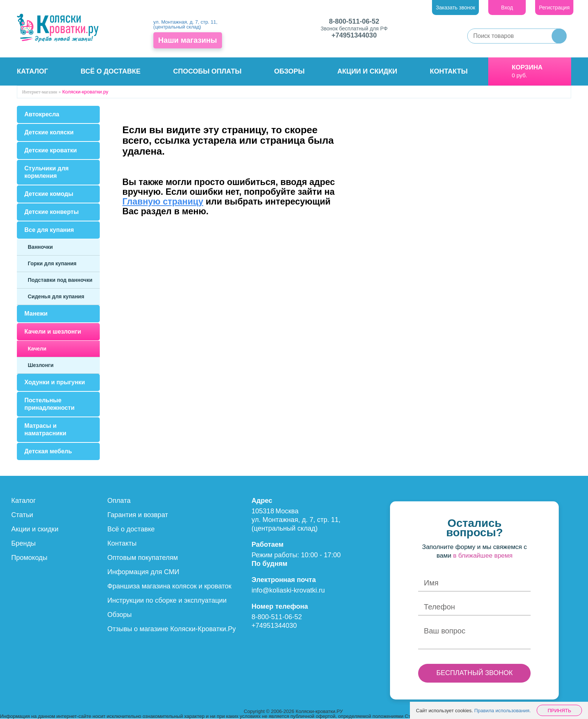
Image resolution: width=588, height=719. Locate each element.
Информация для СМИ (143, 572)
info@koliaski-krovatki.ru (288, 590)
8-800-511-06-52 (354, 21)
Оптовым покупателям (142, 558)
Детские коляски (49, 132)
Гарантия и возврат (138, 515)
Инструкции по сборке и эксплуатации (167, 600)
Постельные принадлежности (49, 404)
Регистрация (554, 8)
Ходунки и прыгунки (55, 382)
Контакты (449, 71)
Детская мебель (48, 451)
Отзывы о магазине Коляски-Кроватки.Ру (172, 629)
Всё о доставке (111, 71)
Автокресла (42, 114)
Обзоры (289, 71)
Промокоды (29, 558)
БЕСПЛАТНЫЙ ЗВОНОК (474, 673)
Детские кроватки (51, 150)
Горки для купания (52, 263)
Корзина (527, 67)
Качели (37, 349)
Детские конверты (52, 212)
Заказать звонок (455, 8)
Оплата (119, 501)
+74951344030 (354, 35)
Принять (559, 711)
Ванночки (40, 247)
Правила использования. (503, 711)
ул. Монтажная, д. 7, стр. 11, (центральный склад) (185, 24)
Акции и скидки (367, 71)
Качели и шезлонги (53, 332)
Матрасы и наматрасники (45, 429)
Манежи (36, 314)
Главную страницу (163, 202)
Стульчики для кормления (46, 172)
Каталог (32, 71)
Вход (507, 8)
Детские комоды (49, 194)
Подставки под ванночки (60, 280)
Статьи (22, 515)
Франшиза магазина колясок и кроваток (169, 586)
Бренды (23, 543)
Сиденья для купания (56, 296)
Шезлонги (41, 365)
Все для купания (49, 230)
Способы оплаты (207, 71)
